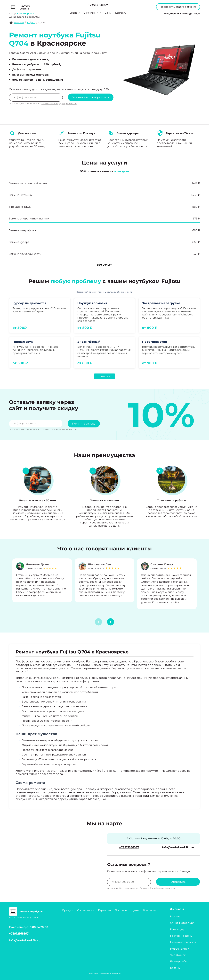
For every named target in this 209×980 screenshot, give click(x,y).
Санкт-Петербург (182, 923)
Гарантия (105, 910)
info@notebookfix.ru (178, 847)
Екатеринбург (180, 961)
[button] (111, 622)
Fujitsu (31, 22)
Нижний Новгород (183, 942)
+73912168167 (98, 5)
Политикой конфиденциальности (59, 103)
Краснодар (178, 929)
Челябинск (178, 955)
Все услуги (105, 265)
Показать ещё (104, 376)
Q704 (42, 22)
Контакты (121, 13)
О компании (92, 13)
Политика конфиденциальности (104, 973)
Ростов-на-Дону (181, 936)
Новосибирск (180, 949)
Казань (175, 968)
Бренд (75, 13)
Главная (19, 22)
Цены (108, 13)
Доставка (121, 910)
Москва (175, 916)
